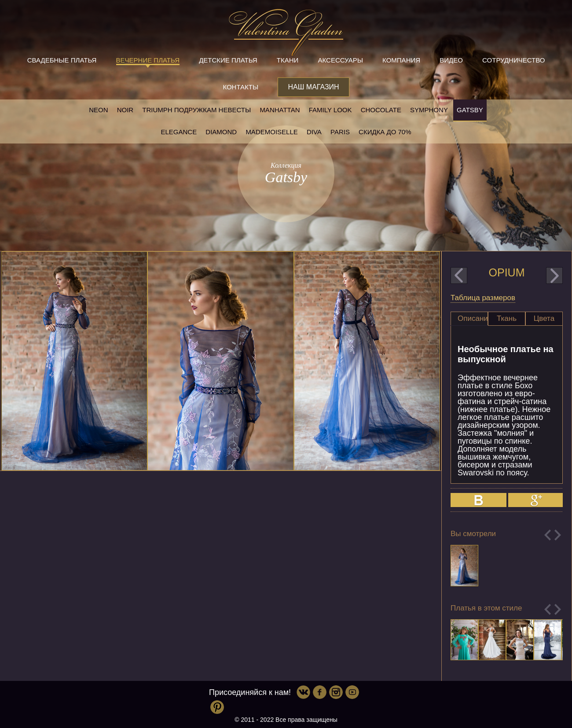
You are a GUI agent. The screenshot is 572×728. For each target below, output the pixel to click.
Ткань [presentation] (507, 318)
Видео (451, 60)
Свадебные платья (62, 60)
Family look (330, 110)
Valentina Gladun (286, 33)
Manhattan (280, 110)
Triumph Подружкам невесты (196, 110)
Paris (340, 132)
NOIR (125, 110)
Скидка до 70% (385, 132)
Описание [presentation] (473, 318)
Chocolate (381, 110)
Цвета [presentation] (544, 318)
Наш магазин (313, 87)
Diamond (221, 132)
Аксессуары (341, 60)
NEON (98, 110)
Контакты (240, 87)
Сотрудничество (513, 60)
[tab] (469, 319)
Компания (401, 60)
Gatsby (470, 110)
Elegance (179, 132)
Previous (548, 535)
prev (459, 276)
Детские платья (228, 60)
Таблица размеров (483, 298)
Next (558, 535)
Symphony (429, 110)
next (554, 276)
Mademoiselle (271, 132)
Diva (314, 132)
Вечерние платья (148, 60)
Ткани (288, 60)
